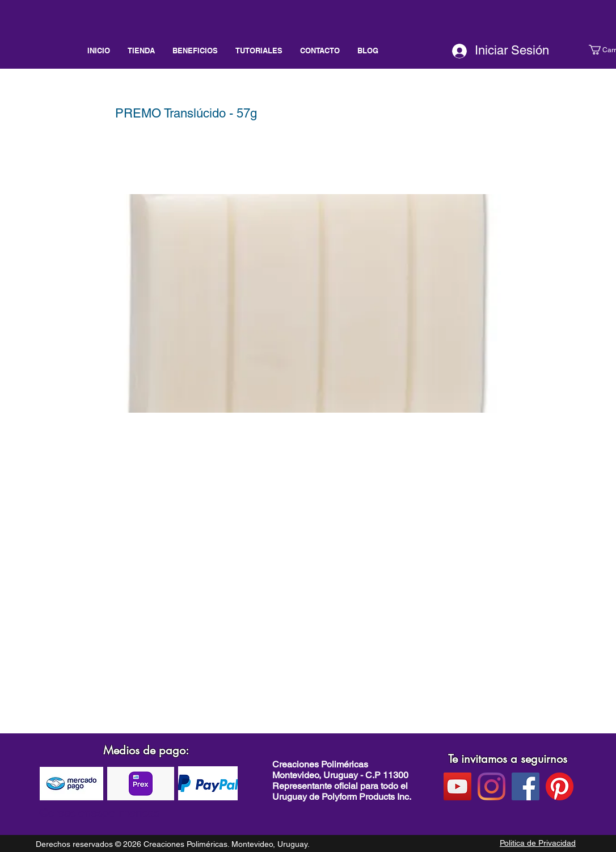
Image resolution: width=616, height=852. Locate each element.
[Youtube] (457, 786)
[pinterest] (560, 786)
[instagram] (491, 786)
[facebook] (526, 786)
